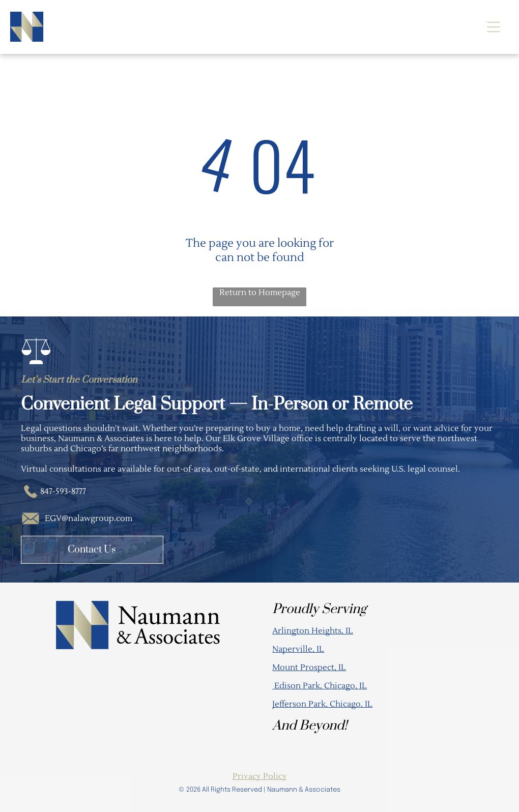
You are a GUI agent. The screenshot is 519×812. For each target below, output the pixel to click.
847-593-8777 (63, 491)
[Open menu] (494, 27)
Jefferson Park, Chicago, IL (322, 704)
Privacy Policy (260, 776)
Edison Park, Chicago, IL (321, 686)
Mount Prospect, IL (309, 668)
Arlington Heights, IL (313, 631)
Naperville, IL (298, 649)
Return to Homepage (260, 293)
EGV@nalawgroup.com (89, 518)
